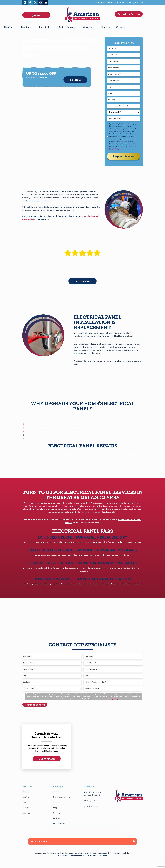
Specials (124, 26)
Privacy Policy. (114, 149)
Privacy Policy (125, 853)
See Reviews (83, 281)
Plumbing (43, 26)
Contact (139, 26)
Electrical (62, 26)
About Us (106, 26)
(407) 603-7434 (136, 3)
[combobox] (124, 112)
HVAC (26, 26)
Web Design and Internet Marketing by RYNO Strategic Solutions (83, 856)
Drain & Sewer (84, 26)
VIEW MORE (47, 759)
